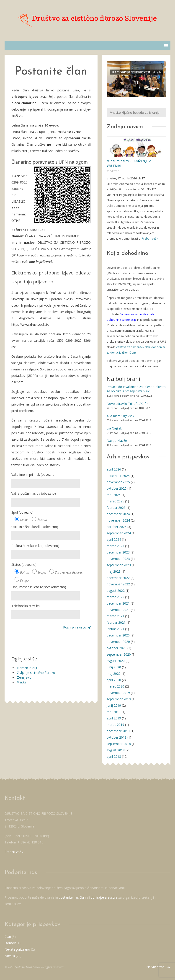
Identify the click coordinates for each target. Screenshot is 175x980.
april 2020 (114, 680)
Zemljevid (24, 677)
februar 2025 (116, 508)
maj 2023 (114, 571)
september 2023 (119, 565)
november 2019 (118, 693)
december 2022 (118, 578)
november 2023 (118, 559)
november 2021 (118, 610)
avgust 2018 (116, 750)
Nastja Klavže (117, 441)
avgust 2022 (116, 591)
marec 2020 (115, 686)
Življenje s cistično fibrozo (36, 673)
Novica (10, 956)
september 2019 (119, 699)
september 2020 (119, 654)
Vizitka (22, 682)
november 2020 (118, 642)
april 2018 (114, 756)
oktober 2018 (117, 737)
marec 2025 (115, 501)
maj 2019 (114, 712)
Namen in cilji (27, 668)
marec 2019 (115, 725)
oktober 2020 (117, 648)
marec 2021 (115, 616)
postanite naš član (72, 897)
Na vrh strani (158, 967)
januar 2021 (115, 629)
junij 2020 (114, 667)
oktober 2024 (117, 527)
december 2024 (118, 514)
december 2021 (118, 603)
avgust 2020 (116, 661)
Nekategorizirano (17, 949)
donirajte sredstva (104, 897)
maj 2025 (114, 495)
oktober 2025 (117, 488)
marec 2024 (115, 546)
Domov (10, 943)
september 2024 (119, 533)
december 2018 (118, 731)
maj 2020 (114, 674)
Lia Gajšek (114, 428)
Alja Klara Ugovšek (120, 416)
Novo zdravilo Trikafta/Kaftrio (129, 404)
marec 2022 (115, 597)
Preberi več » (150, 239)
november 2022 (118, 584)
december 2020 (118, 635)
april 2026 (114, 469)
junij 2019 (114, 705)
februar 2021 (116, 622)
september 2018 (119, 744)
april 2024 (114, 539)
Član (8, 937)
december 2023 (118, 552)
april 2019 (114, 718)
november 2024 (118, 520)
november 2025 (118, 482)
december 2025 (118, 476)
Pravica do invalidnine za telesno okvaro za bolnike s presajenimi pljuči (136, 389)
